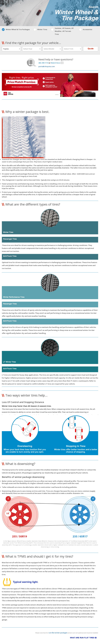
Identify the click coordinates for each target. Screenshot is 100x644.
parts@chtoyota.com (47, 66)
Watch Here (56, 63)
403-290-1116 (43, 63)
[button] (50, 201)
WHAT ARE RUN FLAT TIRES (83, 638)
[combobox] (11, 49)
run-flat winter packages (58, 633)
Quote (91, 49)
